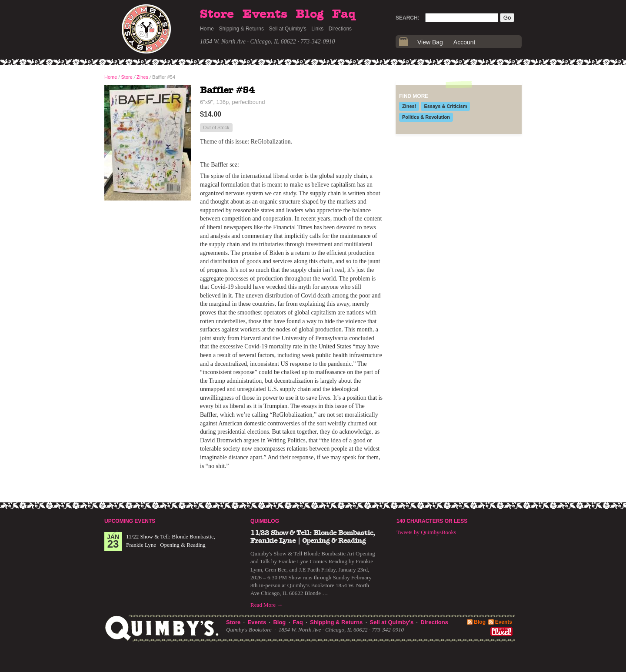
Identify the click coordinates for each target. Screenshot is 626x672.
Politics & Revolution (426, 117)
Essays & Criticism (445, 106)
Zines (142, 77)
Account (465, 42)
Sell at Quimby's (287, 29)
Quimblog (265, 521)
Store (217, 14)
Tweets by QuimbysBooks (426, 532)
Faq (344, 14)
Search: (408, 18)
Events (265, 14)
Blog (310, 14)
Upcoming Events (130, 521)
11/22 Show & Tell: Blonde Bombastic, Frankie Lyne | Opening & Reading (313, 537)
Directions (340, 29)
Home (207, 29)
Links (317, 29)
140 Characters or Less (432, 521)
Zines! (409, 106)
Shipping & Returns (241, 29)
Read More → (266, 605)
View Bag (430, 42)
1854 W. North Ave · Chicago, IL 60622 (248, 42)
